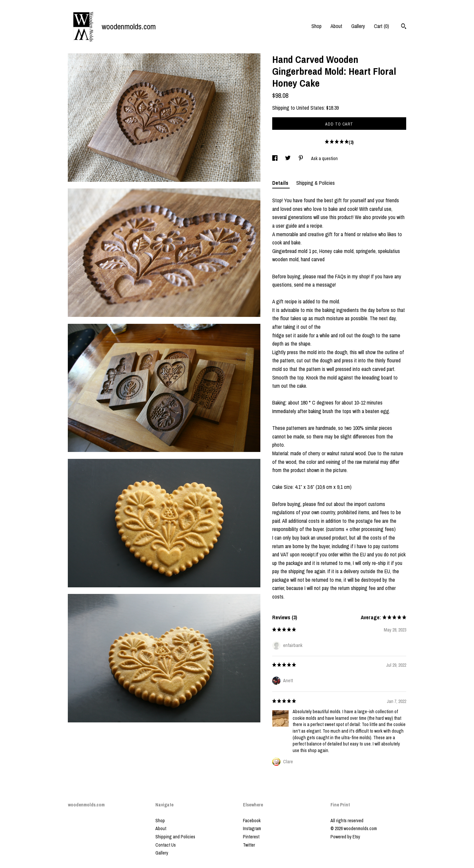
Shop (316, 26)
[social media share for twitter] (288, 158)
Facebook (252, 821)
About (336, 26)
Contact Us (166, 845)
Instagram (252, 828)
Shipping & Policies (316, 183)
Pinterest (251, 837)
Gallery (358, 26)
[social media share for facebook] (275, 158)
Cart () (382, 26)
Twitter (249, 845)
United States (310, 108)
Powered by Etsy (345, 837)
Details (281, 183)
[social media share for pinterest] (301, 158)
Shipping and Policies (175, 837)
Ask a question (324, 158)
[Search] (404, 27)
